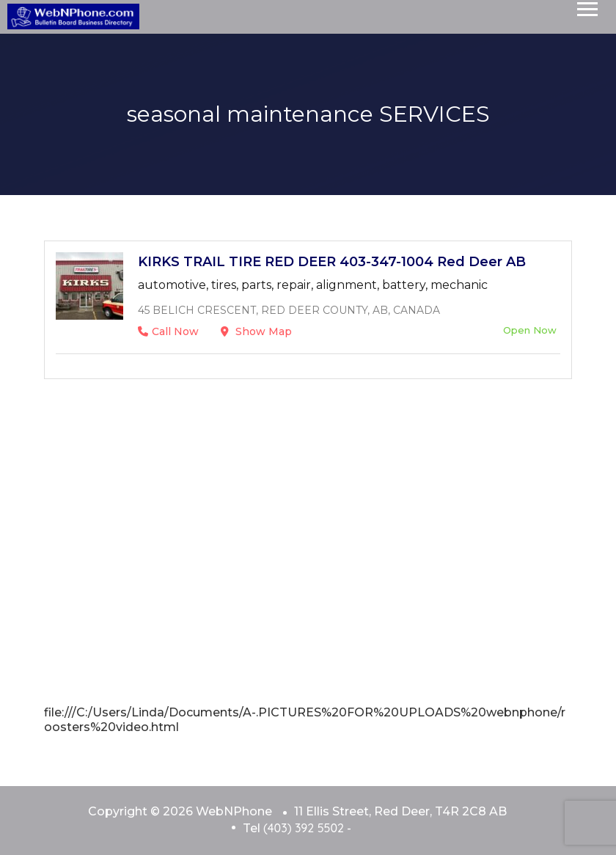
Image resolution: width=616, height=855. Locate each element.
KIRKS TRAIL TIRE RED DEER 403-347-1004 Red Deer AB (332, 262)
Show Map (256, 331)
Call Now (168, 331)
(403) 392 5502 (304, 828)
